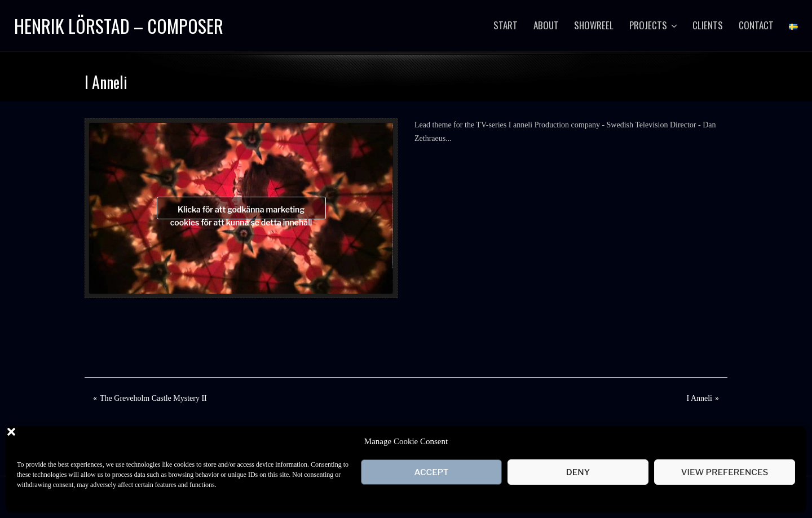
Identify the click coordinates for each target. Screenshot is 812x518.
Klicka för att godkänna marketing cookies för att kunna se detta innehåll (241, 212)
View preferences (725, 472)
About (546, 25)
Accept (431, 472)
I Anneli (700, 398)
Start (506, 25)
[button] (789, 441)
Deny (578, 472)
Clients (708, 25)
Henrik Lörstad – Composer (119, 26)
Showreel (594, 25)
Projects (648, 25)
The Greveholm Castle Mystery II (153, 398)
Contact (756, 25)
